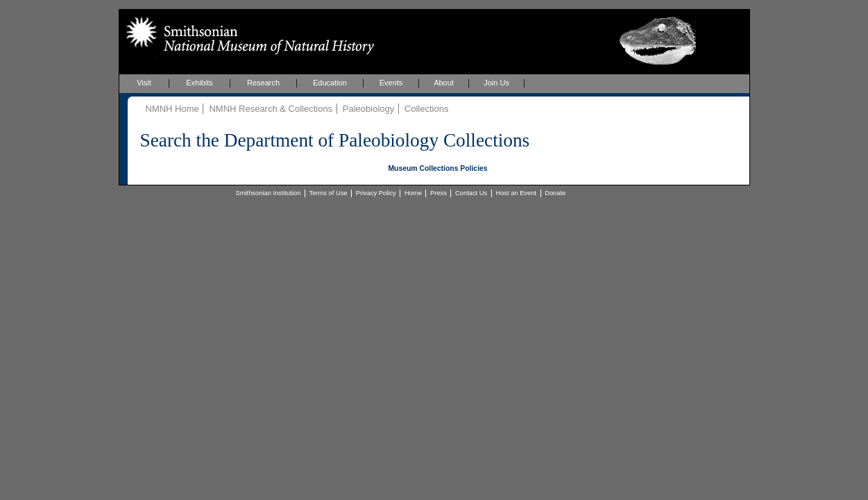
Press (439, 193)
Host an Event (516, 193)
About (444, 83)
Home (413, 193)
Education (330, 83)
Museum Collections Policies (437, 168)
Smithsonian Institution (269, 193)
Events (391, 83)
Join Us (496, 83)
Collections (427, 109)
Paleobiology (368, 109)
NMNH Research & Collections (271, 109)
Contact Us (471, 193)
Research (263, 83)
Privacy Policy (376, 193)
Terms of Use (329, 193)
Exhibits (199, 83)
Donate (555, 193)
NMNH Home (172, 109)
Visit (144, 83)
